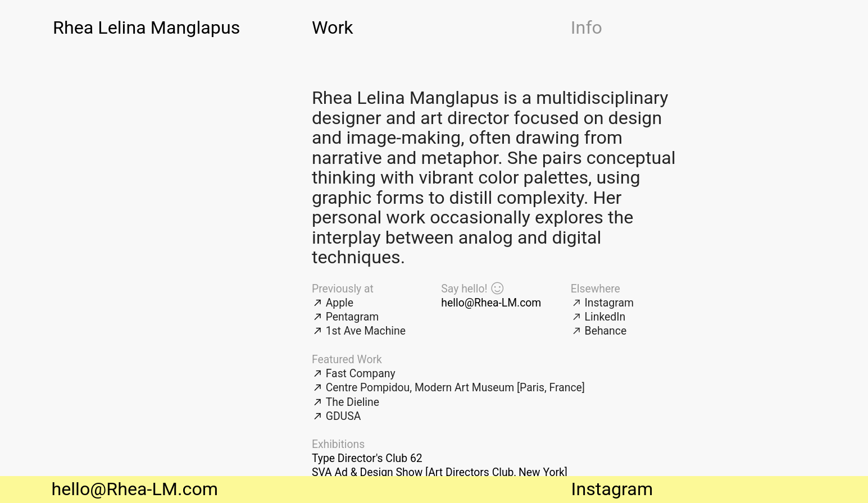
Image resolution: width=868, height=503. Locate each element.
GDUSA (344, 416)
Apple (340, 303)
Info (587, 28)
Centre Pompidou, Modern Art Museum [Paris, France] (455, 388)
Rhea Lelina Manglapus (146, 28)
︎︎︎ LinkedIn (598, 317)
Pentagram (352, 317)
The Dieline (353, 402)
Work (333, 28)
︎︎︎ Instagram (602, 303)
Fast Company (361, 374)
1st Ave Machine (366, 331)
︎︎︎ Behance (599, 331)
